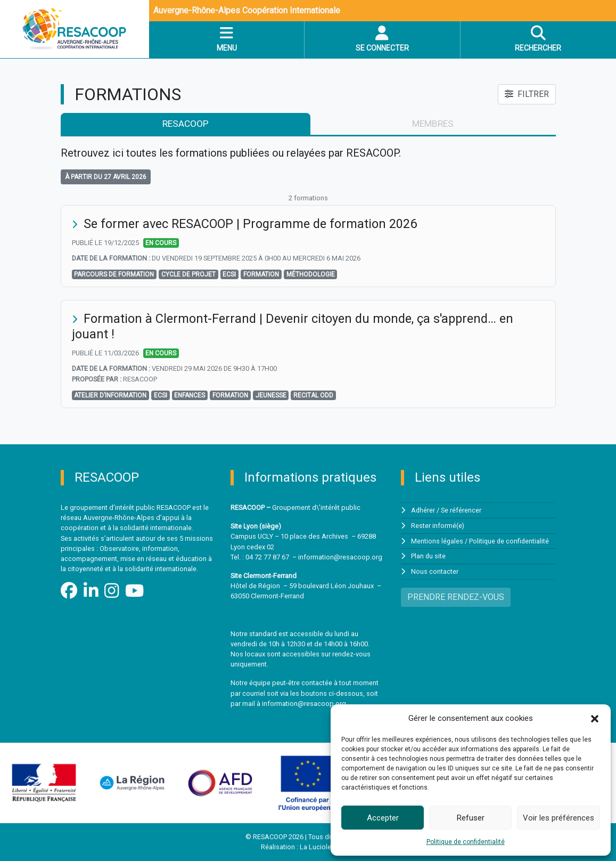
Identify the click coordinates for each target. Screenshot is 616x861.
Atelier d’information (110, 396)
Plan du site (429, 555)
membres (433, 124)
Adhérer (423, 511)
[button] (595, 718)
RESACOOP (185, 124)
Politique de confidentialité (466, 842)
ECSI (229, 275)
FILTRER (527, 94)
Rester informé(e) (438, 526)
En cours (161, 243)
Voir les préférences (558, 818)
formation (261, 275)
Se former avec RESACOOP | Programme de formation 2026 (255, 224)
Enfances (190, 396)
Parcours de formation (114, 275)
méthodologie (311, 275)
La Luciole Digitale (328, 847)
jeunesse (271, 396)
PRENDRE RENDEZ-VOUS (456, 596)
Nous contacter (435, 571)
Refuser (471, 818)
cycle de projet (188, 275)
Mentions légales (437, 541)
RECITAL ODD (313, 396)
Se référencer (462, 511)
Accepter (383, 818)
